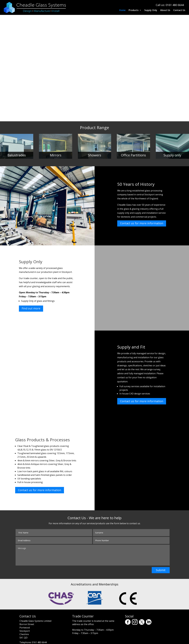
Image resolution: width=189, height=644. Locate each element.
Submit (161, 570)
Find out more (31, 308)
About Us (165, 10)
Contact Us (179, 10)
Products (134, 10)
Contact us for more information (142, 223)
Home (122, 10)
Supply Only (151, 10)
